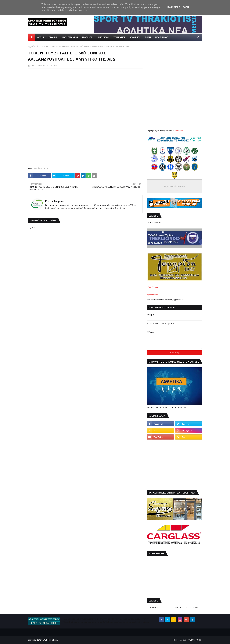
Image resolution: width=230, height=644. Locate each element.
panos (33, 66)
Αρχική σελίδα (34, 46)
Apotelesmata (152, 294)
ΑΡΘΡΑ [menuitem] (41, 37)
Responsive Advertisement (175, 186)
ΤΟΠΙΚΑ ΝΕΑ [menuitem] (119, 37)
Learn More (173, 7)
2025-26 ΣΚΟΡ (153, 608)
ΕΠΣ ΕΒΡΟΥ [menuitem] (104, 37)
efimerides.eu (153, 287)
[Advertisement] (85, 143)
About (183, 640)
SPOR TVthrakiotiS (50, 640)
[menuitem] (32, 37)
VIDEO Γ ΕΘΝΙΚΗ (195, 640)
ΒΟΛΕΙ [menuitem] (148, 37)
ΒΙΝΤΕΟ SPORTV (154, 223)
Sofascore (179, 131)
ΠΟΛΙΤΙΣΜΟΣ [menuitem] (162, 37)
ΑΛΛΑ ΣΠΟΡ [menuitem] (135, 37)
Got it (186, 7)
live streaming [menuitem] (70, 37)
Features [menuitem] (87, 37)
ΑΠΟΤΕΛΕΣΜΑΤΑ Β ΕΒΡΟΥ (186, 608)
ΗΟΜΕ (175, 640)
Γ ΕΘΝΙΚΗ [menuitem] (53, 37)
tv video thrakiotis (49, 46)
